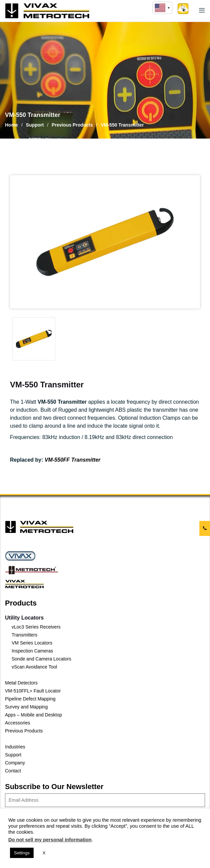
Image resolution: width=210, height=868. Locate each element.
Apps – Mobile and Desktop (33, 715)
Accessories (17, 723)
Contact (13, 771)
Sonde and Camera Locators (41, 659)
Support (13, 755)
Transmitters (24, 635)
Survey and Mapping (26, 707)
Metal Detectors (21, 683)
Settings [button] (22, 853)
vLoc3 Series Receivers (36, 627)
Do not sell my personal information (50, 840)
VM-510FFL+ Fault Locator (33, 691)
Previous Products (24, 731)
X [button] (44, 853)
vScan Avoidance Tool (34, 667)
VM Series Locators (32, 643)
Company (15, 763)
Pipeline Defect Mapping (30, 699)
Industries (15, 747)
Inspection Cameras (32, 651)
